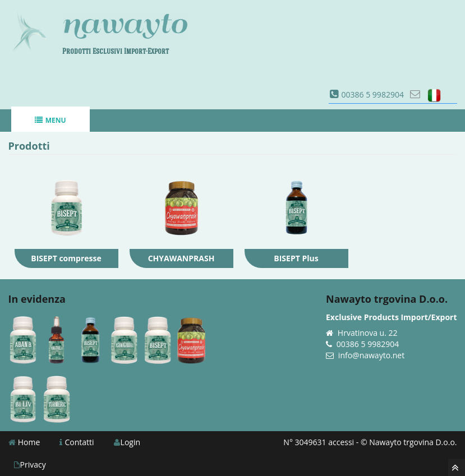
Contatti (77, 442)
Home (24, 442)
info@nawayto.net (371, 355)
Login (127, 442)
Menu (50, 120)
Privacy (30, 465)
